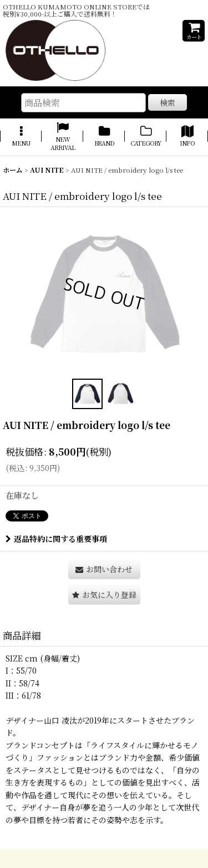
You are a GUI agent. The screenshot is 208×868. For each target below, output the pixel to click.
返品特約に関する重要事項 (56, 539)
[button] (21, 137)
